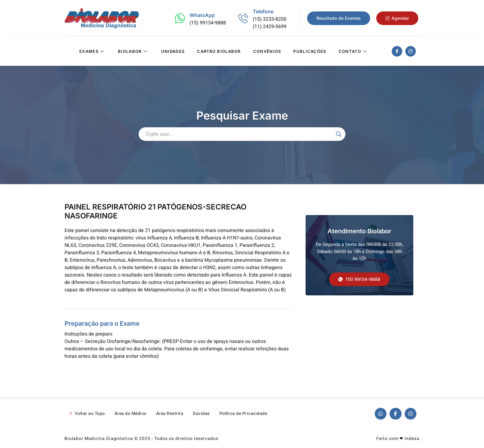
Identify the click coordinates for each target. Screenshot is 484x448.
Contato (354, 51)
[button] (359, 279)
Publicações (310, 51)
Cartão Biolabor (219, 51)
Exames (92, 51)
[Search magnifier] (339, 134)
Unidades (173, 51)
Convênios (267, 51)
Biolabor (133, 51)
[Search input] (239, 134)
